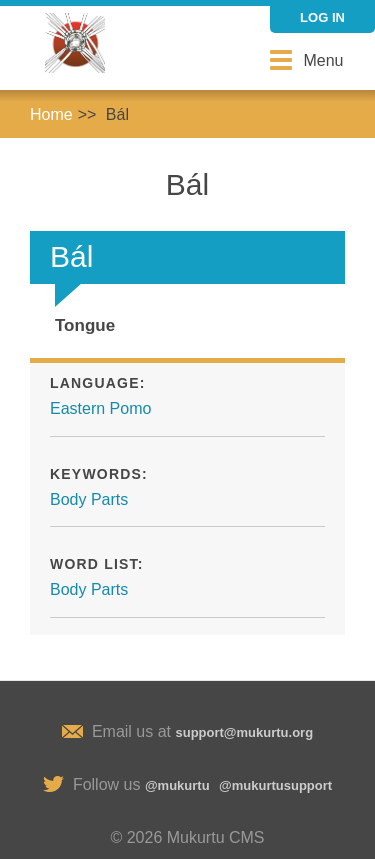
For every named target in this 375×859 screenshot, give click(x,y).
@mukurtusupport (275, 785)
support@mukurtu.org (244, 732)
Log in (322, 17)
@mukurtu (177, 785)
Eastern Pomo (100, 408)
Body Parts (89, 499)
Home (51, 114)
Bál (117, 114)
